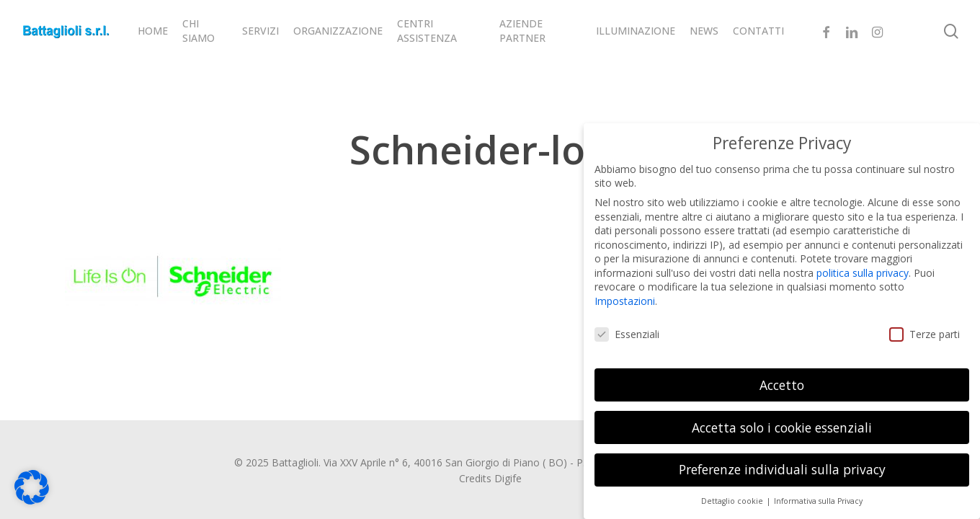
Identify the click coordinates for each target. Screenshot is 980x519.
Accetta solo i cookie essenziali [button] (782, 422)
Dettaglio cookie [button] (733, 496)
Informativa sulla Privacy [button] (818, 496)
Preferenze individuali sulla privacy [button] (782, 464)
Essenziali (627, 329)
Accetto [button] (782, 379)
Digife (508, 478)
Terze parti (925, 329)
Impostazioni (625, 296)
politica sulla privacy (863, 268)
